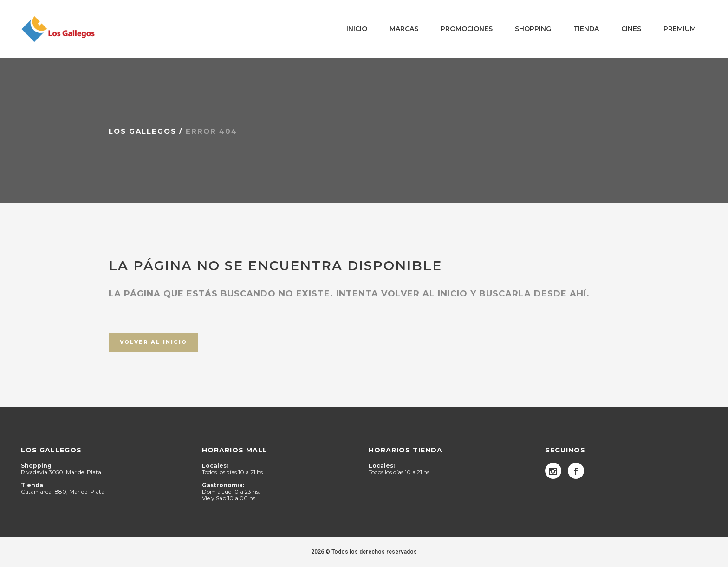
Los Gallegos (143, 131)
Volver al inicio (153, 342)
